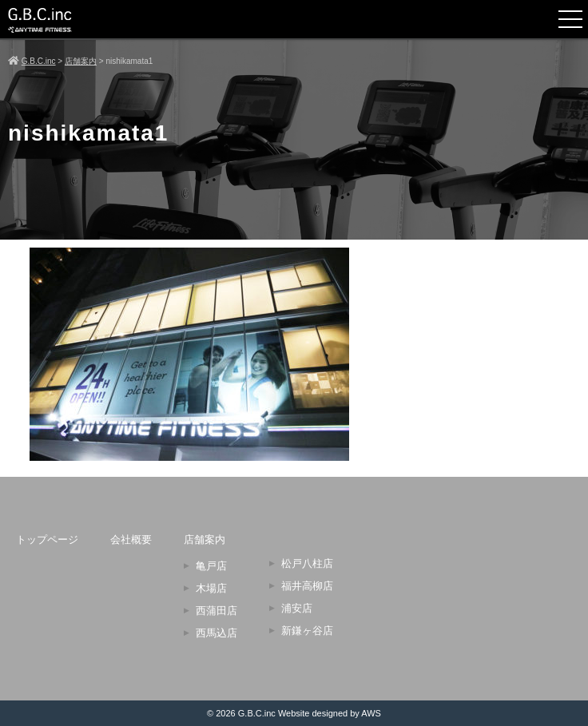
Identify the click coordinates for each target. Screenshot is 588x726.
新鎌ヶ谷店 (307, 631)
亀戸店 (211, 566)
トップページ (47, 540)
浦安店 (297, 608)
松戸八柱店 (307, 563)
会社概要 (131, 540)
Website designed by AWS (330, 713)
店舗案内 (205, 540)
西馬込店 (217, 633)
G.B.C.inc (257, 713)
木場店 (211, 588)
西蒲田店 (217, 611)
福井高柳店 (307, 586)
